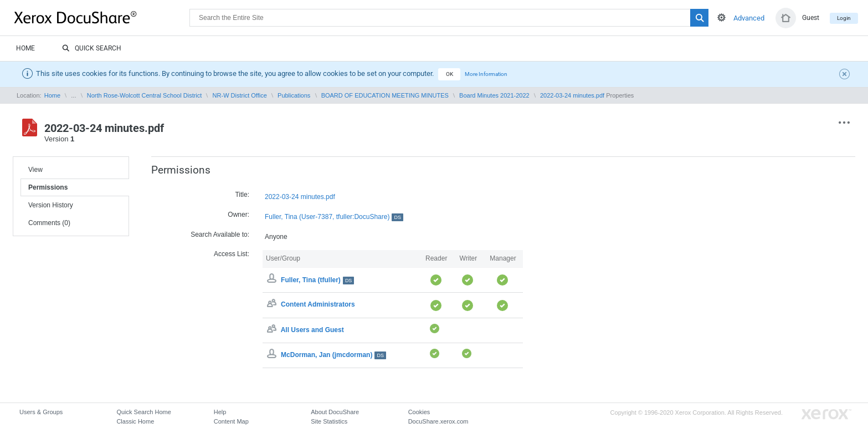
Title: (242, 195)
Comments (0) (49, 223)
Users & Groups (41, 412)
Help (220, 412)
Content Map (231, 421)
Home (25, 48)
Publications (294, 95)
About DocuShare (335, 412)
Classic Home (135, 421)
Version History (51, 205)
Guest (811, 18)
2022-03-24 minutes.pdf (572, 95)
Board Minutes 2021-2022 (494, 95)
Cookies (419, 412)
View (35, 170)
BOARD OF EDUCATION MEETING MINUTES (385, 95)
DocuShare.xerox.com (438, 421)
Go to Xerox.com (826, 414)
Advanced (749, 18)
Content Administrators (318, 305)
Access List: (232, 254)
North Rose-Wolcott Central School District (145, 95)
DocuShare (102, 17)
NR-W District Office (240, 95)
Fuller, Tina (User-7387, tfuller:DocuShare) (334, 217)
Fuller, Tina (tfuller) (317, 280)
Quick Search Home (143, 412)
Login (844, 18)
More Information (486, 74)
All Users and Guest (312, 330)
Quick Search (92, 49)
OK (450, 74)
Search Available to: (220, 235)
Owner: (238, 215)
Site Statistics (329, 421)
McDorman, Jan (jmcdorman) (333, 355)
